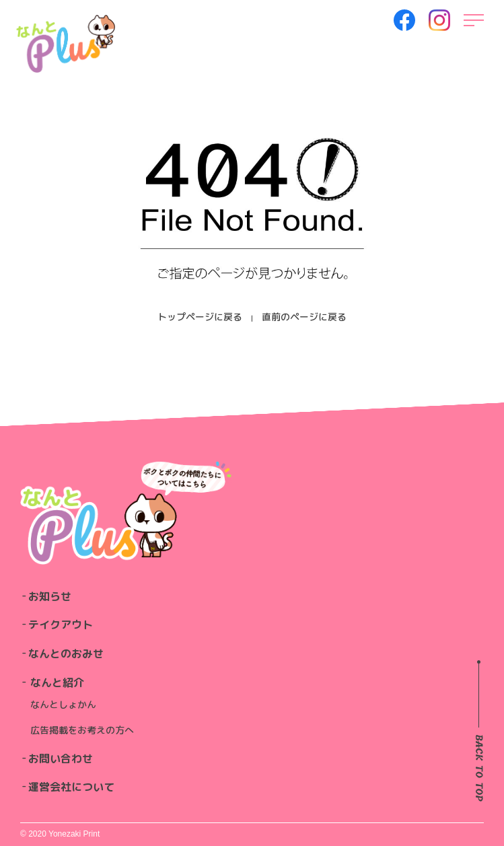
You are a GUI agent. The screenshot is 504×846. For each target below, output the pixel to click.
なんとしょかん (63, 704)
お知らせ (50, 596)
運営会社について (71, 787)
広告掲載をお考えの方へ (82, 730)
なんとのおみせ (66, 654)
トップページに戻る (200, 317)
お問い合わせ (61, 759)
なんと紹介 (57, 682)
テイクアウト (61, 625)
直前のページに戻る (304, 317)
